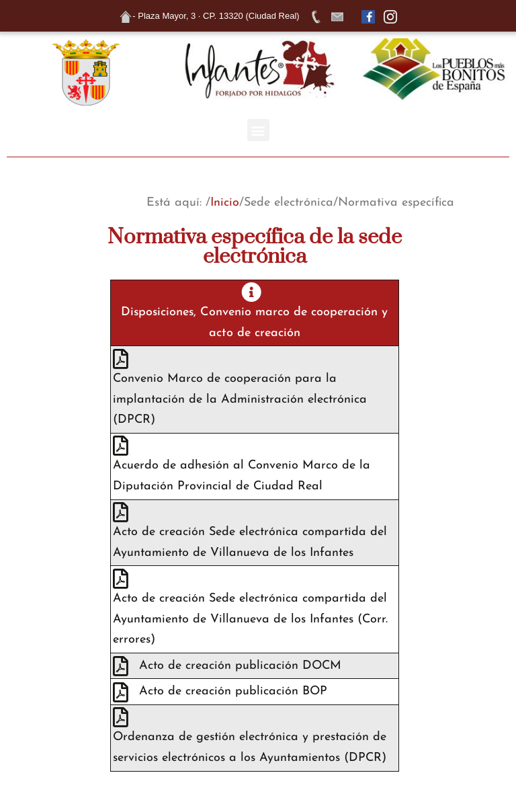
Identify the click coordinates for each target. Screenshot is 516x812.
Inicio (225, 203)
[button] (258, 130)
